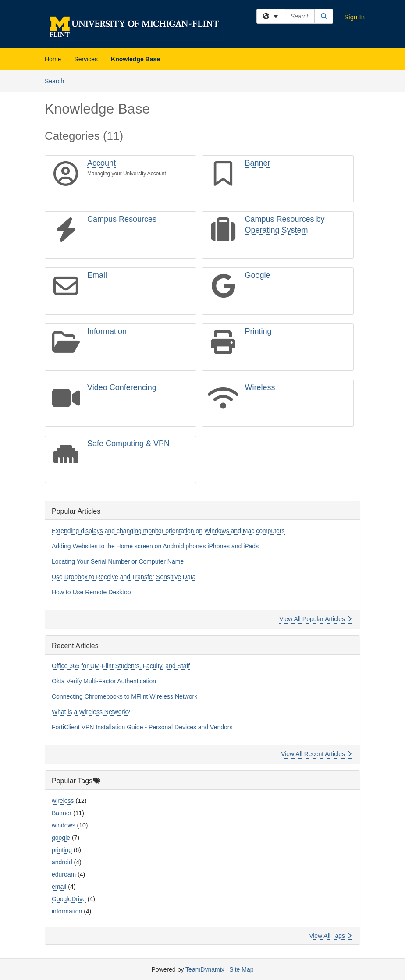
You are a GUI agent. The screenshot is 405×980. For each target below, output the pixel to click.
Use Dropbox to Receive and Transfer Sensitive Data (124, 577)
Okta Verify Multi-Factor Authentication (104, 681)
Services (86, 59)
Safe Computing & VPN (128, 444)
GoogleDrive (69, 899)
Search (58, 80)
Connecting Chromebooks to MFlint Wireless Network (124, 696)
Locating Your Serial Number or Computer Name (118, 561)
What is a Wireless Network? (91, 712)
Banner (257, 163)
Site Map (241, 969)
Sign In (354, 17)
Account (101, 163)
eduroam (64, 874)
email (59, 887)
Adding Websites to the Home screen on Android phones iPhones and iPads (155, 546)
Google (257, 275)
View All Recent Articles (316, 754)
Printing (258, 331)
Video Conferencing (122, 387)
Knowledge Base (135, 59)
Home (53, 59)
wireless (63, 801)
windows (64, 825)
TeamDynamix (205, 969)
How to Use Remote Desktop (91, 592)
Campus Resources (122, 219)
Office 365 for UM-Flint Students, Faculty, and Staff (121, 666)
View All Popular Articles (315, 619)
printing (62, 850)
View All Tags (330, 936)
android (62, 862)
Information (107, 331)
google (61, 838)
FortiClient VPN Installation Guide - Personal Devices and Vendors (142, 727)
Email (97, 275)
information (67, 911)
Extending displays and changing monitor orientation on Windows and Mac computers (168, 531)
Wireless (260, 387)
